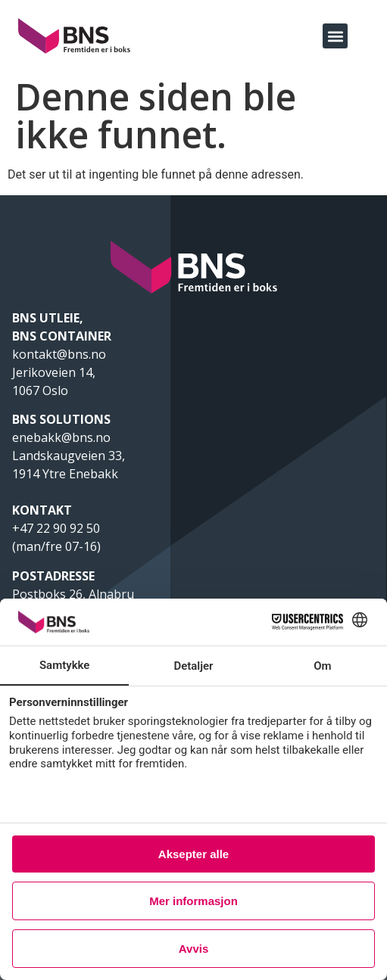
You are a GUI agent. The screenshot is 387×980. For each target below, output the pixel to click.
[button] (335, 36)
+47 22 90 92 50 (56, 528)
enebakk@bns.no (63, 437)
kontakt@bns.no (61, 354)
